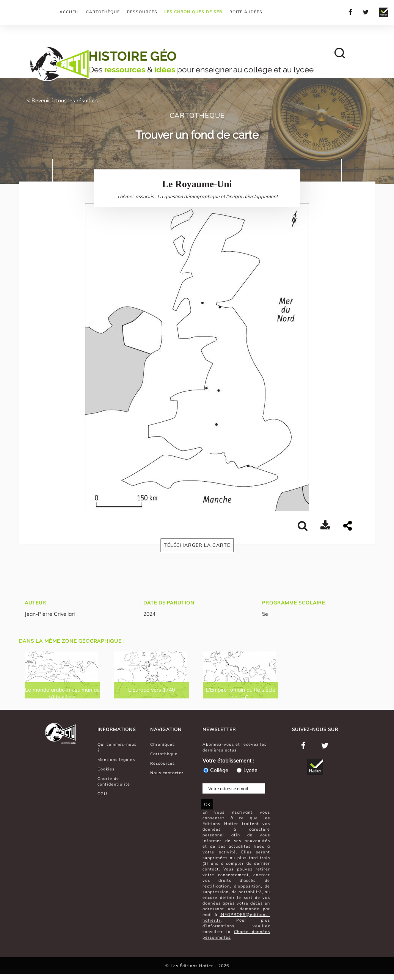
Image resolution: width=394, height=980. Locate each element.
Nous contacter (167, 773)
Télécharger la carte (197, 545)
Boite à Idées (246, 12)
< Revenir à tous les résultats (62, 100)
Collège (215, 770)
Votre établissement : (228, 761)
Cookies (106, 769)
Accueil (69, 12)
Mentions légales (116, 759)
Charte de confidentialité (114, 781)
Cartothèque (103, 12)
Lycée (247, 770)
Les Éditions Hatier (193, 966)
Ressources (142, 12)
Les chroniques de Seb (193, 12)
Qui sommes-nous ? (117, 747)
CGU (102, 794)
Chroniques (162, 744)
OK (207, 804)
